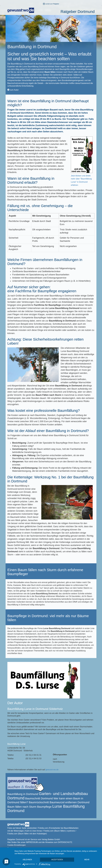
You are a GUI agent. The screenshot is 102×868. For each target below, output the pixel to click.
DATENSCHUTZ (65, 842)
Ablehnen (27, 860)
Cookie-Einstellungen (17, 845)
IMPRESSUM (32, 842)
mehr (87, 860)
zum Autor (13, 90)
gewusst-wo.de (52, 770)
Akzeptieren (57, 860)
